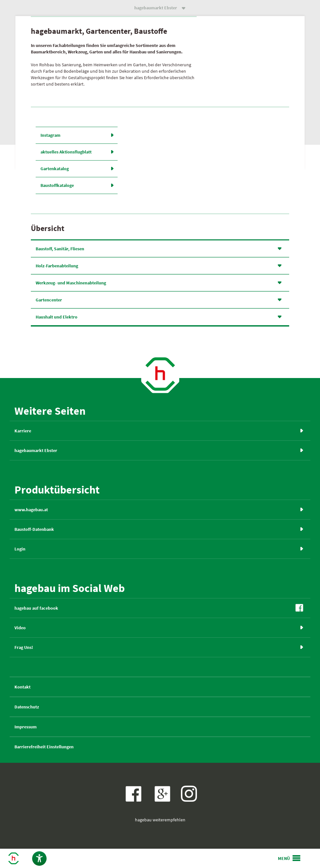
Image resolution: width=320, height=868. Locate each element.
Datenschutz (27, 707)
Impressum (26, 727)
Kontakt (22, 687)
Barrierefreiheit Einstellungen (44, 747)
